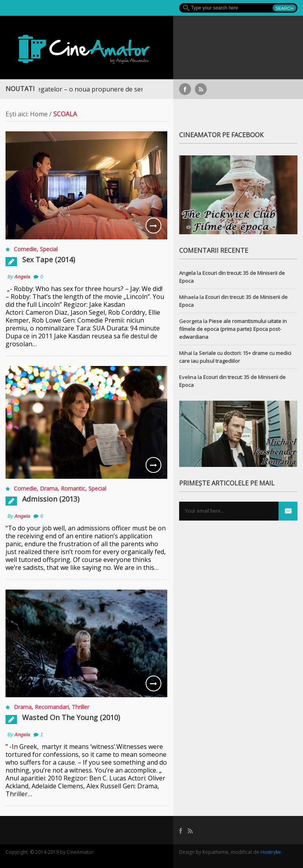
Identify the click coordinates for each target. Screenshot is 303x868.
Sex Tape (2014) (49, 259)
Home (39, 114)
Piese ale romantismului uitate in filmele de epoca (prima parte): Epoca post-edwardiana (233, 329)
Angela (22, 277)
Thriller (80, 707)
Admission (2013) (51, 499)
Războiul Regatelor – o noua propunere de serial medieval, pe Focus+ (111, 89)
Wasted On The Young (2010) (71, 717)
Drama (49, 488)
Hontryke (271, 852)
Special (49, 249)
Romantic (73, 488)
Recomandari (52, 707)
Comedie (25, 249)
